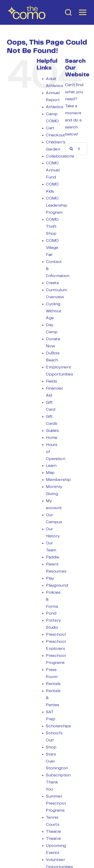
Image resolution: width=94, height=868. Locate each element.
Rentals (53, 684)
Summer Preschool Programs (56, 803)
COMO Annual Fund (53, 170)
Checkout (55, 135)
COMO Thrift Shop (52, 227)
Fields (51, 381)
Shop (51, 747)
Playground (57, 585)
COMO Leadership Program (57, 205)
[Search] (71, 149)
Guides (52, 431)
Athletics (54, 107)
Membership (58, 480)
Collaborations (60, 156)
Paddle (52, 557)
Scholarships (58, 726)
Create (52, 283)
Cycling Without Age (54, 311)
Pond (51, 613)
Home (52, 438)
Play (50, 578)
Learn (51, 466)
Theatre (53, 832)
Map (50, 473)
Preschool (56, 635)
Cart (50, 128)
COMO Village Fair (52, 248)
